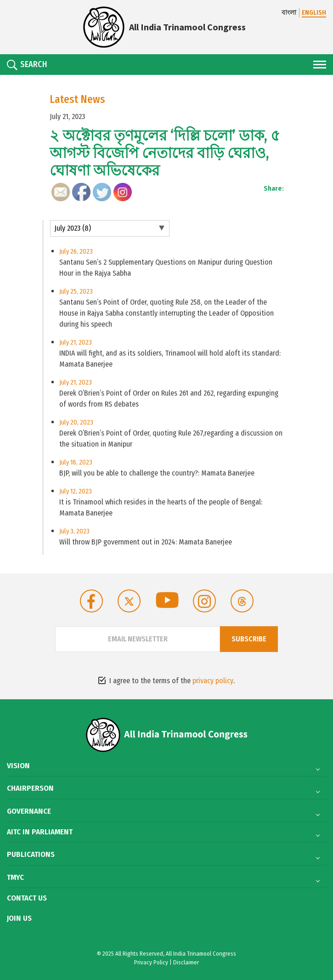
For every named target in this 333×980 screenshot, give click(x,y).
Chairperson (30, 788)
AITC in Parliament (40, 832)
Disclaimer (186, 962)
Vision (18, 766)
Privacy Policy (151, 962)
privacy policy (213, 681)
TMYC (15, 878)
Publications (31, 855)
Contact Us (27, 898)
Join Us (19, 918)
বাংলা (289, 13)
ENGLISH (314, 13)
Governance (29, 811)
